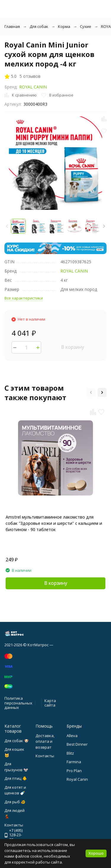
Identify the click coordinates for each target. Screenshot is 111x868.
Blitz (70, 753)
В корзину (73, 347)
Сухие (86, 26)
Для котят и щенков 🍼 (15, 790)
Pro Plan (74, 771)
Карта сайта (50, 703)
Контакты (45, 756)
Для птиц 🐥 (16, 778)
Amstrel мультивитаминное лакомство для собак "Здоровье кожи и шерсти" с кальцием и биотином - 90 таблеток (54, 523)
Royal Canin (77, 779)
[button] (104, 226)
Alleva (72, 736)
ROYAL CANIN (33, 87)
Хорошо (96, 853)
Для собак (39, 26)
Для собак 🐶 (17, 741)
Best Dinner (77, 744)
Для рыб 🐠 (15, 802)
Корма (64, 26)
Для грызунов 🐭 (16, 767)
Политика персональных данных (18, 703)
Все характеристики (24, 298)
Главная (12, 26)
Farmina (74, 762)
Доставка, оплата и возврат (45, 741)
